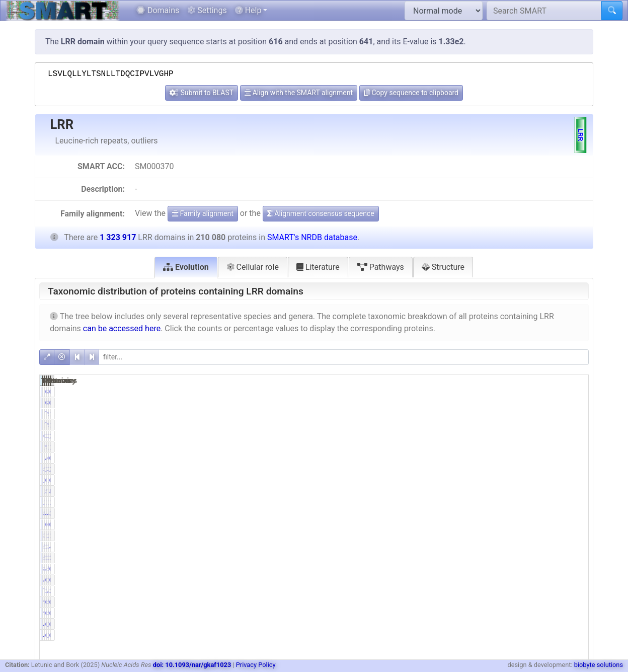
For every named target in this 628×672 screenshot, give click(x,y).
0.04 (497, 602)
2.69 (575, 469)
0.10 (575, 480)
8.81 (575, 491)
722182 (532, 491)
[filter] (344, 357)
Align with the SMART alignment (299, 93)
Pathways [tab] (381, 267)
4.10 (497, 569)
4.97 (497, 458)
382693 (532, 558)
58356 (456, 547)
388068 (532, 547)
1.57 (497, 536)
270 (460, 480)
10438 (456, 458)
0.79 (575, 458)
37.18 (573, 513)
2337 (536, 580)
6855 (536, 525)
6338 (458, 436)
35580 (534, 469)
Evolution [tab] (186, 267)
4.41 (575, 547)
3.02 (497, 436)
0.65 (575, 569)
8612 (458, 569)
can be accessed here (122, 328)
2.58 (575, 436)
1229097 (530, 447)
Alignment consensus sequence (321, 213)
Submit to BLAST (202, 93)
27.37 (496, 558)
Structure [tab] (443, 267)
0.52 (575, 525)
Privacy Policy (256, 665)
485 (460, 580)
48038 (534, 591)
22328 (534, 536)
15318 (456, 414)
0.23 (497, 580)
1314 (536, 480)
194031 (454, 447)
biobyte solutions (599, 665)
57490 (456, 558)
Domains (158, 10)
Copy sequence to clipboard (411, 93)
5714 (458, 469)
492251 (532, 513)
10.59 (496, 502)
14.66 (573, 447)
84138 (456, 513)
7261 (458, 591)
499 (460, 624)
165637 (532, 502)
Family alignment (203, 213)
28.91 (573, 558)
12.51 (573, 502)
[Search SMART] (544, 11)
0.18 (575, 580)
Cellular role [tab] (253, 267)
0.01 (575, 392)
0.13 (497, 480)
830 (537, 392)
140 (460, 392)
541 (537, 602)
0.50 (497, 525)
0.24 (497, 624)
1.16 (575, 414)
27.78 (496, 547)
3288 (458, 536)
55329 (534, 569)
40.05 (496, 513)
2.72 (497, 469)
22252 (456, 502)
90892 (534, 414)
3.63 (575, 591)
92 (462, 602)
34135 (534, 436)
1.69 (575, 536)
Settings (207, 10)
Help (248, 10)
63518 (534, 458)
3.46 (497, 591)
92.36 (496, 447)
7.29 (497, 414)
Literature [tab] (318, 267)
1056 (458, 525)
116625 (454, 491)
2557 (536, 624)
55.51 (496, 491)
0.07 (497, 392)
